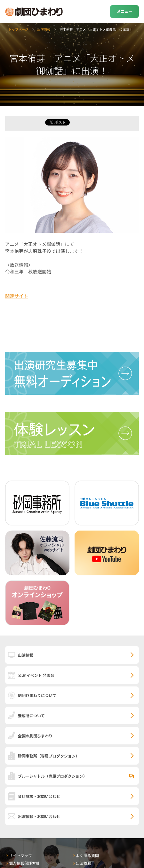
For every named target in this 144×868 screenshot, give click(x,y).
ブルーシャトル (52, 776)
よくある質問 (87, 855)
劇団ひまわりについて (37, 695)
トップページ (18, 29)
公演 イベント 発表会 (36, 675)
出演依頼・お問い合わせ (39, 816)
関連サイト (17, 296)
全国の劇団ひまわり (35, 736)
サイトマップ (20, 855)
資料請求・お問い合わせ (39, 796)
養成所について (31, 715)
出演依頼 (84, 863)
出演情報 (44, 29)
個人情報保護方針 (24, 863)
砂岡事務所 (49, 756)
